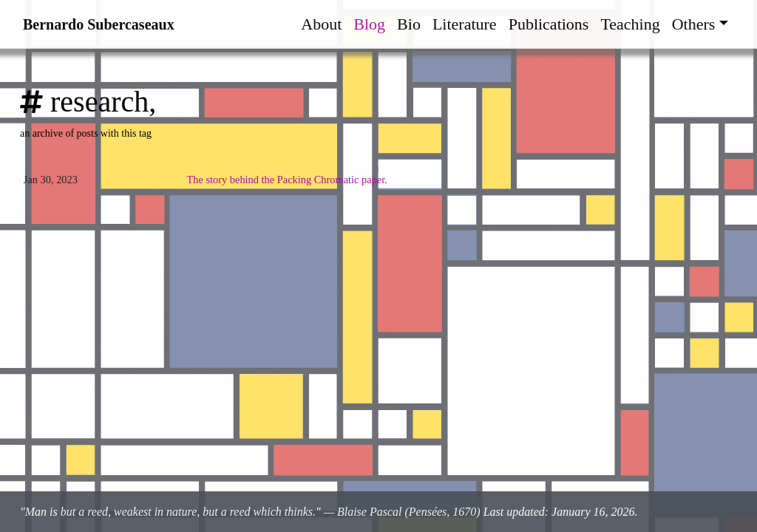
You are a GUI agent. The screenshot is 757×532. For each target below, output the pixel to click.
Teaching (630, 24)
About (321, 24)
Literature (465, 24)
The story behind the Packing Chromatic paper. (286, 180)
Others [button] (694, 24)
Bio (409, 24)
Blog (369, 24)
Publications (549, 24)
